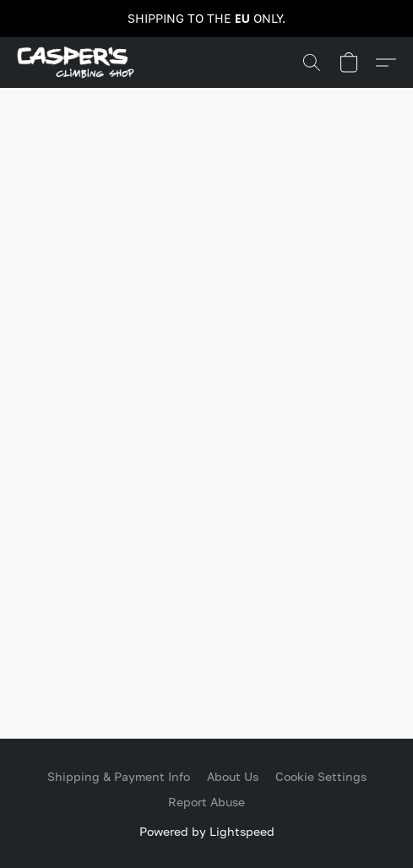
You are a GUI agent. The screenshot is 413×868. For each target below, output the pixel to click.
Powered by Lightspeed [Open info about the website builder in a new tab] (207, 831)
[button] (79, 63)
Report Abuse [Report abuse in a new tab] (206, 802)
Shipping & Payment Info (119, 776)
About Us (233, 776)
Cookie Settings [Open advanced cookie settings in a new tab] (321, 776)
